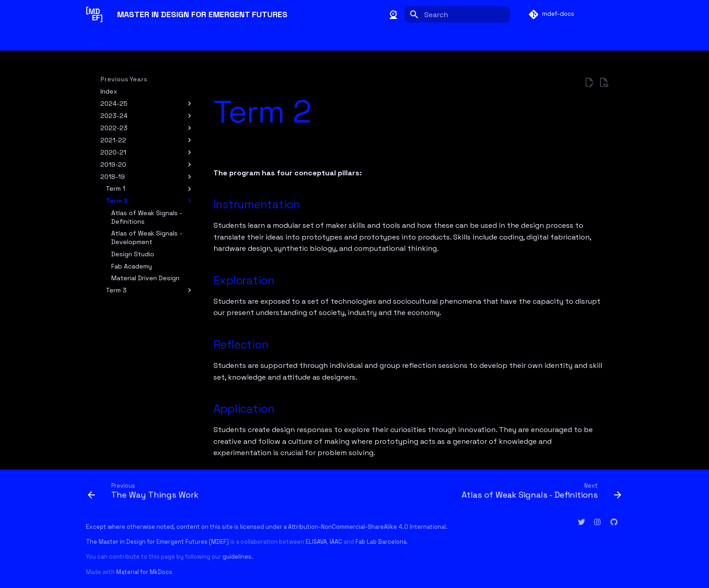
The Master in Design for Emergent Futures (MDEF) (157, 542)
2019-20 (113, 165)
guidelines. (238, 557)
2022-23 (114, 128)
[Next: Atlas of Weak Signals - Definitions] (539, 490)
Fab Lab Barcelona (381, 542)
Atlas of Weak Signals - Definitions (147, 217)
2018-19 (113, 177)
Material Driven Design (145, 278)
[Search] (457, 14)
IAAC (336, 542)
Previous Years (316, 40)
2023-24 (114, 116)
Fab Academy (132, 266)
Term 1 (116, 188)
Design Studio (133, 254)
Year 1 (202, 40)
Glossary (268, 40)
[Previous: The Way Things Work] (145, 490)
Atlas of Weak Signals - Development (147, 237)
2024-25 (114, 103)
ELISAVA (316, 542)
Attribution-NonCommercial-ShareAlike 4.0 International (367, 527)
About (95, 40)
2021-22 (113, 140)
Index (109, 91)
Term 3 (116, 290)
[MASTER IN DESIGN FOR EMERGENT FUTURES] (94, 14)
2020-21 (113, 152)
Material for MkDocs (144, 572)
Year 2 (233, 40)
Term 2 (117, 201)
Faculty (128, 40)
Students (166, 40)
